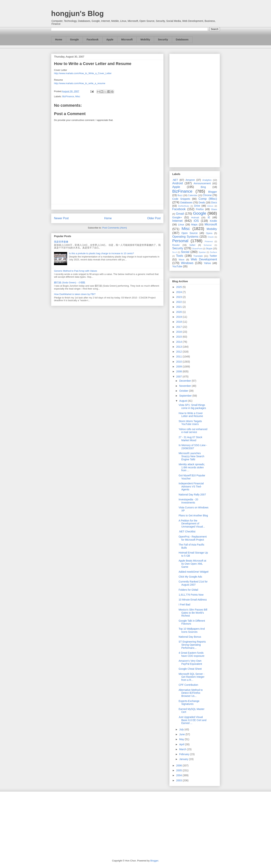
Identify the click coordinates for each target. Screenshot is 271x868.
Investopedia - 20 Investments (188, 501)
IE (209, 217)
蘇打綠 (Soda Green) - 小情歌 (70, 283)
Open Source (189, 233)
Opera (209, 233)
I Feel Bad (184, 605)
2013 (179, 347)
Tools (180, 256)
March (183, 749)
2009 (179, 367)
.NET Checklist (187, 532)
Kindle (213, 221)
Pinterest (209, 241)
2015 (179, 337)
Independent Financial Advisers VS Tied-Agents (191, 487)
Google (74, 40)
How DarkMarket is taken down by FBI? (75, 294)
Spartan (202, 252)
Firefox (200, 209)
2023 (179, 297)
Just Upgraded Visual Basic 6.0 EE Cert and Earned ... (193, 720)
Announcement (202, 183)
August (183, 401)
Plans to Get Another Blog (193, 515)
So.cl (175, 252)
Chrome (207, 195)
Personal (180, 241)
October (184, 391)
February (185, 754)
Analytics (207, 180)
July (182, 729)
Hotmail (195, 218)
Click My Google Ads (190, 577)
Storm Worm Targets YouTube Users (190, 423)
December (185, 381)
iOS (196, 221)
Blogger (213, 192)
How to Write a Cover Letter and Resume (191, 415)
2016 (179, 332)
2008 (179, 371)
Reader (176, 245)
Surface (213, 252)
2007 (179, 377)
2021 (179, 307)
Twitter (213, 256)
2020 (179, 312)
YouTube (177, 266)
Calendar (193, 195)
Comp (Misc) (208, 199)
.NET (175, 180)
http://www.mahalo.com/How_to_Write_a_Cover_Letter (83, 73)
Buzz (180, 195)
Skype (209, 249)
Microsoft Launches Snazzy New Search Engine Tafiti (191, 456)
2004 (179, 775)
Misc (78, 96)
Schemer (208, 245)
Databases (182, 40)
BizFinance (68, 96)
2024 (179, 292)
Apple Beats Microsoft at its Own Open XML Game (192, 564)
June (182, 734)
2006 (179, 765)
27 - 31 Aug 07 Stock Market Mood (190, 439)
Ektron (210, 206)
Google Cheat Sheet (190, 669)
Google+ (177, 217)
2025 (179, 287)
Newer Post (61, 218)
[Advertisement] (195, 110)
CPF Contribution (188, 685)
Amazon (190, 180)
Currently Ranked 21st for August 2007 (193, 583)
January (184, 759)
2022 (179, 302)
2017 (179, 327)
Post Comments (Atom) (114, 228)
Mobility (145, 40)
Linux (181, 225)
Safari (192, 245)
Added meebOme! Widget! (194, 572)
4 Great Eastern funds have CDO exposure (192, 654)
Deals (202, 202)
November (185, 386)
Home (59, 40)
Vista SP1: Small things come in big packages (192, 407)
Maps (194, 225)
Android (178, 183)
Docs (214, 202)
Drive (197, 206)
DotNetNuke (184, 206)
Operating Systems (185, 237)
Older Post (154, 218)
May (182, 739)
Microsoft (127, 40)
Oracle (211, 237)
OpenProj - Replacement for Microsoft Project (193, 538)
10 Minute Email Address (193, 600)
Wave (182, 260)
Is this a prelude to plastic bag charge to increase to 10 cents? (101, 253)
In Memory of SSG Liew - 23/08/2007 (193, 447)
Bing (203, 187)
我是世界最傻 (61, 242)
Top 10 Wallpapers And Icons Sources (192, 630)
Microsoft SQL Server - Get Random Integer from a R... (192, 677)
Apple (110, 40)
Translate (198, 256)
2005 (179, 770)
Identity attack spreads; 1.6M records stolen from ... (192, 467)
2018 (179, 322)
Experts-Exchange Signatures (189, 703)
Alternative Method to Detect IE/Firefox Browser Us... (191, 693)
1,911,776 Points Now (191, 595)
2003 (179, 780)
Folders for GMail (188, 590)
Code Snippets (181, 199)
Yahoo (207, 263)
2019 (179, 317)
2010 (179, 362)
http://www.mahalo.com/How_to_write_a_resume (80, 83)
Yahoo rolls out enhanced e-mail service (193, 431)
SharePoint (197, 249)
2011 (179, 357)
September (186, 396)
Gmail (180, 214)
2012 (179, 352)
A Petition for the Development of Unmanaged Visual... (192, 524)
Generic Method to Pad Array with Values (76, 271)
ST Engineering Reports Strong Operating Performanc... (192, 645)
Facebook (92, 40)
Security (163, 40)
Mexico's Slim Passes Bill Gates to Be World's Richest (193, 613)
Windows (187, 263)
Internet (177, 221)
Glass (214, 209)
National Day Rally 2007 (192, 495)
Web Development (204, 259)
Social (185, 252)
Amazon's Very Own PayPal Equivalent (190, 662)
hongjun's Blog (77, 13)
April (182, 744)
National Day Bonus (190, 637)
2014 (179, 342)
